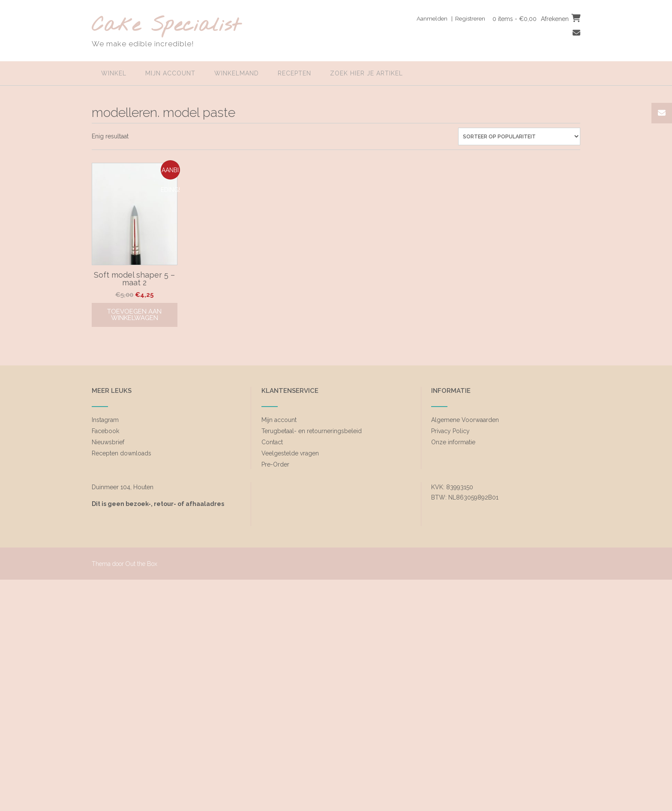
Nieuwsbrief (108, 442)
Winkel (114, 73)
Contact (272, 442)
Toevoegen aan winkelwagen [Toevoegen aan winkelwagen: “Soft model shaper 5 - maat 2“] (134, 315)
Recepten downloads (121, 453)
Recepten (294, 73)
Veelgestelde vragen (290, 453)
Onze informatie (453, 442)
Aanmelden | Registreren (448, 18)
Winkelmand (237, 73)
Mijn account (170, 73)
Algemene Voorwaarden (465, 420)
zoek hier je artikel (366, 73)
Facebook (105, 431)
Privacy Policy (450, 431)
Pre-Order (275, 464)
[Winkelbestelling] (519, 136)
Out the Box (141, 564)
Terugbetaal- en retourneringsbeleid (312, 431)
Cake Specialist (166, 26)
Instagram (105, 420)
